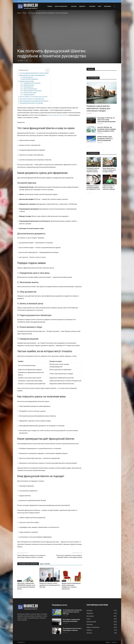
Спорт (100, 6)
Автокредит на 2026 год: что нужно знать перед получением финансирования (106, 120)
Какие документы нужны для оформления (32, 75)
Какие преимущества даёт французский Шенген (34, 101)
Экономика (107, 6)
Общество (83, 6)
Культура (74, 6)
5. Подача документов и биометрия (32, 91)
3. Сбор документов (28, 87)
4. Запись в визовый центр (30, 89)
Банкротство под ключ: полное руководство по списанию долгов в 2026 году (50, 585)
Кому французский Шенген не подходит (31, 103)
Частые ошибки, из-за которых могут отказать (34, 97)
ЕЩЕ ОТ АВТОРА (45, 564)
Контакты (114, 642)
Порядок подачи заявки (27, 81)
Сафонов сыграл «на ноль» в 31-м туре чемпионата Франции (109, 187)
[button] (114, 6)
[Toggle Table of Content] (46, 70)
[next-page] (21, 593)
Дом (88, 183)
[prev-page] (18, 593)
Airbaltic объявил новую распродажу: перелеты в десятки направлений (105, 139)
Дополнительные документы (30, 79)
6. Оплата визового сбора (29, 93)
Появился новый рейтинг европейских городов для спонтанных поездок (98, 108)
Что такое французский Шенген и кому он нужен (34, 73)
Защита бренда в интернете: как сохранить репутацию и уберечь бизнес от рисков (31, 556)
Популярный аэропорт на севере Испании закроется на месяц (93, 170)
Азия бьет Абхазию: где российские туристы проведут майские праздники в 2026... (107, 129)
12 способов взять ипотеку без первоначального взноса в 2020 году (72, 612)
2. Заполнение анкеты (28, 85)
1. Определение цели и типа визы (31, 83)
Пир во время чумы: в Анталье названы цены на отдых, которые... (109, 170)
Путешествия (90, 103)
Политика (92, 6)
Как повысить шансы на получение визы (32, 99)
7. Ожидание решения (28, 95)
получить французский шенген (58, 115)
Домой (19, 13)
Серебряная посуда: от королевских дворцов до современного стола (93, 187)
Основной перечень (28, 77)
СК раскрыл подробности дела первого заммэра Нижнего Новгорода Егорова (69, 556)
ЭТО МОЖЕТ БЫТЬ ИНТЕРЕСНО (28, 564)
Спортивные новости (108, 183)
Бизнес (25, 13)
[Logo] (28, 6)
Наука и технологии (61, 6)
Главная (50, 6)
